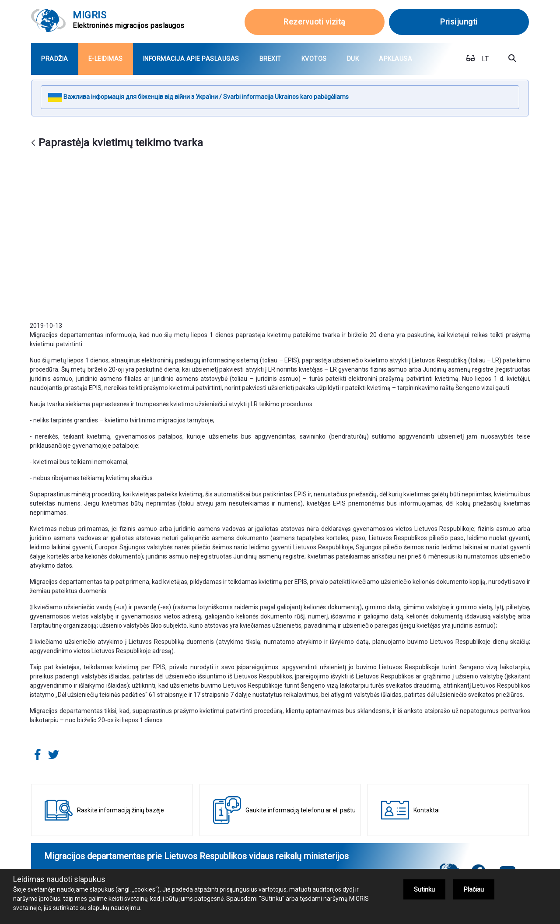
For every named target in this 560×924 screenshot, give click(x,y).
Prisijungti (459, 22)
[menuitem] (55, 59)
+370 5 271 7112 (333, 848)
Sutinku (424, 889)
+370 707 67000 (212, 848)
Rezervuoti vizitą (315, 22)
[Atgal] (33, 143)
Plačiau (474, 889)
